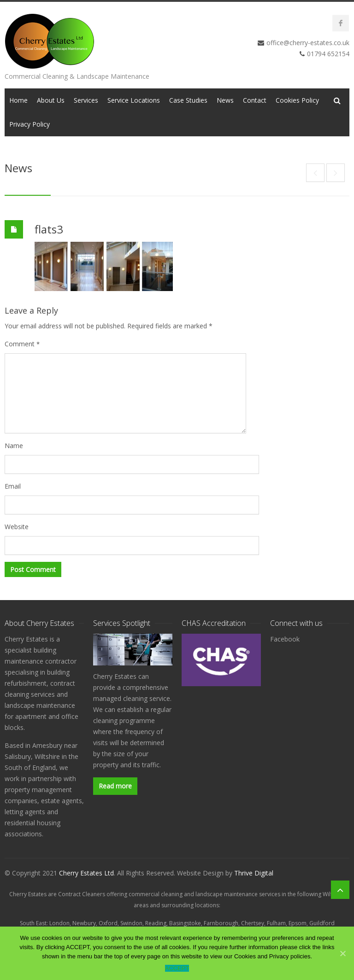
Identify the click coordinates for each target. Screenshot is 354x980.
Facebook (285, 639)
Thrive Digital (254, 873)
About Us (51, 100)
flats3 (49, 229)
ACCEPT (177, 968)
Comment (22, 344)
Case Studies (188, 100)
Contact (255, 100)
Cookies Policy (297, 100)
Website (17, 527)
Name (14, 446)
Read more (115, 786)
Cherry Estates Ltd (86, 873)
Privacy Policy (29, 124)
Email (13, 486)
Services (86, 100)
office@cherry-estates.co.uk (308, 43)
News (225, 100)
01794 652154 (328, 54)
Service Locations (134, 100)
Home (18, 100)
